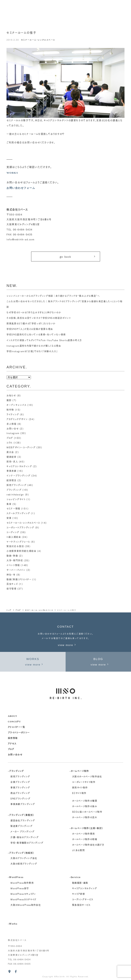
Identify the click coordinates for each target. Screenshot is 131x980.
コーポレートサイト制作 (84, 782)
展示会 (10, 452)
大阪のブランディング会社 (24, 858)
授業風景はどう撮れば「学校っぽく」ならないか (31, 324)
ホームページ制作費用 (84, 834)
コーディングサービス (83, 899)
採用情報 (13, 738)
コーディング (13, 532)
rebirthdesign (15, 494)
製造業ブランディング (21, 826)
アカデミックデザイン (17, 419)
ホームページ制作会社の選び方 (88, 845)
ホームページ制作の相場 (85, 839)
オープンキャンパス (16, 405)
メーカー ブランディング (22, 832)
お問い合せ (13, 429)
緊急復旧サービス (81, 905)
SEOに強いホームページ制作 (87, 812)
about (13, 716)
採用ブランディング (16, 485)
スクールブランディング (18, 513)
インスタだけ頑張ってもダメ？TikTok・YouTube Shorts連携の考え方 (44, 340)
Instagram (13, 433)
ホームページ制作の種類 (85, 801)
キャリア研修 (79, 894)
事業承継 (11, 471)
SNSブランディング (20, 799)
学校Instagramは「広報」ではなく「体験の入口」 (32, 351)
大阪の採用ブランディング (24, 864)
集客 (9, 504)
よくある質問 (78, 850)
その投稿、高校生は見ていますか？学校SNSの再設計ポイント (39, 318)
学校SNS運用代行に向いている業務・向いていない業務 (36, 335)
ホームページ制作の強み (85, 806)
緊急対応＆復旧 (15, 546)
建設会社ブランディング (23, 821)
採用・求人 (12, 461)
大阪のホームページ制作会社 (87, 776)
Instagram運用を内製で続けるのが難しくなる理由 (34, 346)
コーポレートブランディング (20, 527)
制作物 (10, 410)
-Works (13, 923)
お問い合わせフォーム (21, 188)
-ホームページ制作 (79, 771)
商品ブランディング (20, 793)
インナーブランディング (18, 476)
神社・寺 (11, 575)
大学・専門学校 (15, 560)
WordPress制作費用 (22, 883)
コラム (10, 443)
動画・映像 (12, 556)
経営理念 (11, 480)
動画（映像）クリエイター (19, 579)
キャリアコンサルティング (19, 466)
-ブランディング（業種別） (21, 815)
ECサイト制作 (79, 793)
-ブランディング (16, 771)
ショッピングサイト (16, 499)
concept (14, 721)
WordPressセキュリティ (23, 894)
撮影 (9, 400)
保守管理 (11, 589)
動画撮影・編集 (80, 883)
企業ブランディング (20, 782)
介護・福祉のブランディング (25, 837)
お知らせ (11, 396)
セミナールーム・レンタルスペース (38, 40)
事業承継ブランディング (23, 804)
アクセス (12, 743)
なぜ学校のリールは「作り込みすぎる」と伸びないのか (34, 312)
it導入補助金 (14, 537)
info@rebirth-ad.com (21, 239)
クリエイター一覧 (17, 727)
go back (78, 256)
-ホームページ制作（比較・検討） (86, 828)
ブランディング (14, 490)
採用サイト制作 (80, 787)
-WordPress (16, 877)
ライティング (13, 414)
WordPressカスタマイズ (23, 899)
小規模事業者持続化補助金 (21, 551)
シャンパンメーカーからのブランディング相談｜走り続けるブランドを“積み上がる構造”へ (53, 296)
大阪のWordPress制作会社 (26, 905)
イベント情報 (13, 565)
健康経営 (11, 457)
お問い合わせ (15, 755)
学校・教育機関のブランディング (27, 843)
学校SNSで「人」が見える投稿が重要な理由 (30, 329)
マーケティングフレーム (18, 542)
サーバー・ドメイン (16, 570)
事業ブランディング (20, 787)
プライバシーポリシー (19, 732)
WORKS (12, 173)
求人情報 (11, 424)
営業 (9, 518)
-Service (75, 877)
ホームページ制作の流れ (85, 817)
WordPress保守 (20, 888)
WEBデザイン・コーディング (21, 447)
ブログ (10, 438)
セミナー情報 (13, 509)
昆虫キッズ (12, 584)
